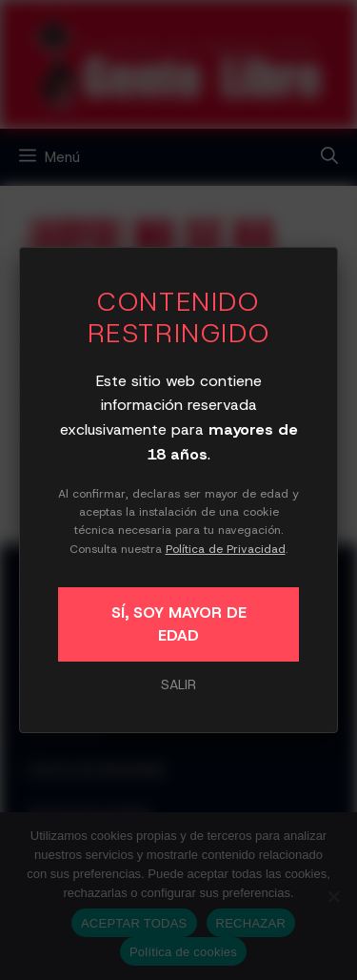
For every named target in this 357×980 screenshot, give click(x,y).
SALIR (178, 684)
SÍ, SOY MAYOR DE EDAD (179, 624)
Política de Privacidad (226, 549)
